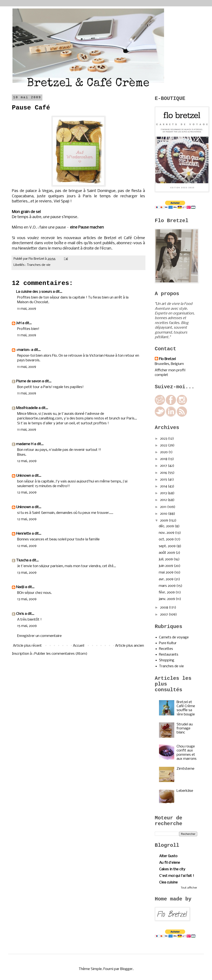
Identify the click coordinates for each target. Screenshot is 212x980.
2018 (164, 459)
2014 (164, 486)
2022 (164, 445)
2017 (164, 466)
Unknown (24, 476)
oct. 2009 (167, 539)
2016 (164, 473)
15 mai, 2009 (27, 626)
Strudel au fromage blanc (185, 728)
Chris (20, 614)
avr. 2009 (167, 579)
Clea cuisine (168, 883)
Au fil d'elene (170, 863)
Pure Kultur (168, 643)
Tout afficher (189, 888)
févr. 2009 (167, 592)
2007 (164, 615)
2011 (164, 507)
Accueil (79, 646)
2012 (164, 500)
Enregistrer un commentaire (39, 636)
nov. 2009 (167, 533)
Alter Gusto (168, 856)
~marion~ (23, 350)
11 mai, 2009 (27, 309)
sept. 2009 (168, 546)
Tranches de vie (39, 265)
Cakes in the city (172, 869)
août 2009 (167, 553)
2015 (164, 480)
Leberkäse (185, 791)
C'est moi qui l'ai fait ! (177, 876)
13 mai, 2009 (27, 573)
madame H (25, 444)
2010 (164, 514)
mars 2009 (168, 586)
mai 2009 (167, 573)
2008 (165, 608)
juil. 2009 (166, 559)
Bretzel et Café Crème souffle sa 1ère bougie (186, 708)
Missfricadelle (27, 408)
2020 (164, 452)
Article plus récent (27, 646)
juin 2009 (166, 566)
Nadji (20, 587)
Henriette (24, 534)
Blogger (126, 969)
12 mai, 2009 (27, 461)
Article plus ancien (130, 646)
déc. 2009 (167, 526)
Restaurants (169, 655)
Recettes (166, 649)
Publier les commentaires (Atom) (61, 654)
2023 (164, 439)
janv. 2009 (167, 599)
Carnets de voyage (174, 637)
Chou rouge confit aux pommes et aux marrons (187, 753)
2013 (164, 493)
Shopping (167, 660)
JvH (19, 323)
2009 (164, 521)
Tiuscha (22, 560)
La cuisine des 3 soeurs (34, 292)
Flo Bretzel (167, 359)
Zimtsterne (185, 769)
